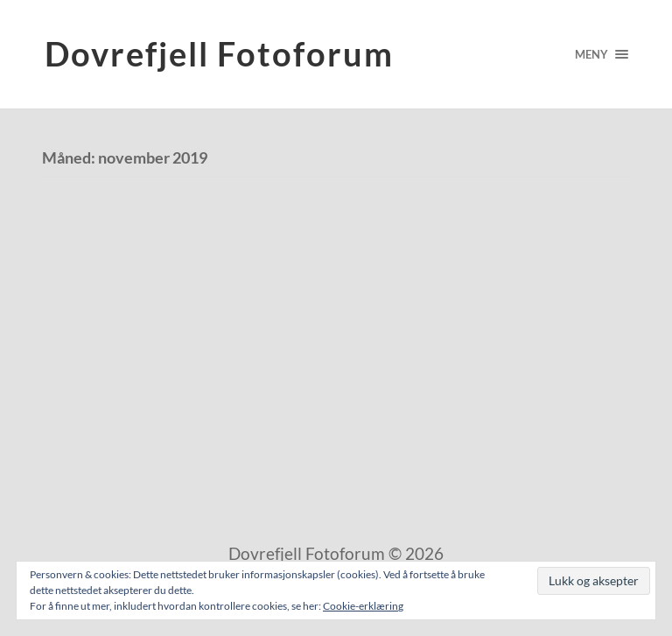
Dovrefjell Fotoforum (219, 53)
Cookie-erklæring (363, 606)
